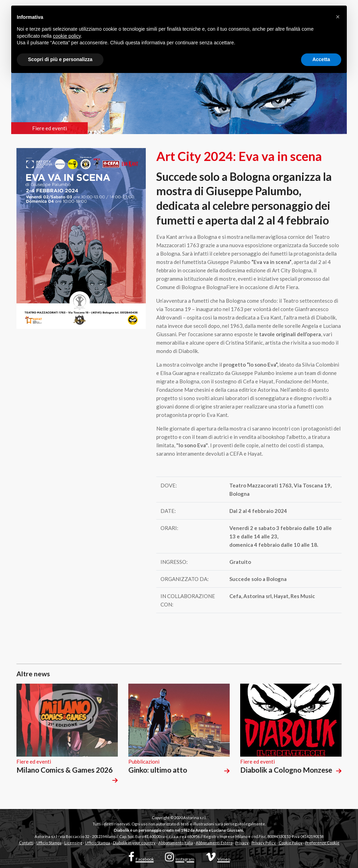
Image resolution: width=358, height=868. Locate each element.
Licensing (73, 843)
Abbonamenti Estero (214, 843)
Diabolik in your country (134, 843)
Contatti (26, 843)
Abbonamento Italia (176, 843)
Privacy (242, 843)
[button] (338, 17)
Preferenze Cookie (322, 843)
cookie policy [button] (67, 36)
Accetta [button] (321, 59)
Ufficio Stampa (49, 843)
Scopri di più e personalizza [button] (60, 59)
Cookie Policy (291, 843)
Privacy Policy (264, 843)
